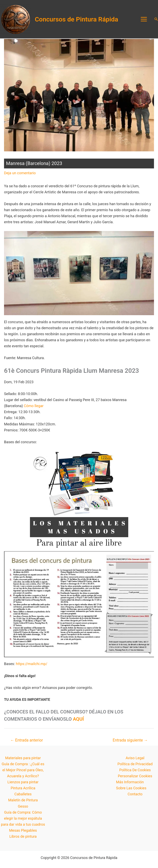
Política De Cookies (135, 772)
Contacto (135, 796)
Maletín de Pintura (23, 802)
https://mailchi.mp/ (32, 666)
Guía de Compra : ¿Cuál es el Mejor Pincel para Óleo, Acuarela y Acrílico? (23, 772)
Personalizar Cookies (135, 778)
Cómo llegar (34, 408)
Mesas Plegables (23, 833)
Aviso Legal (135, 760)
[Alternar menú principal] (144, 20)
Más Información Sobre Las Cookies (131, 787)
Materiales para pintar (23, 760)
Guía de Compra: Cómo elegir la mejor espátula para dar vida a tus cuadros (23, 821)
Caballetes (23, 796)
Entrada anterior (27, 742)
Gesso (23, 808)
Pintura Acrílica (23, 790)
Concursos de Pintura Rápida (79, 20)
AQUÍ (78, 721)
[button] (156, 20)
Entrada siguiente (130, 742)
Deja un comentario (20, 175)
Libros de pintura (23, 839)
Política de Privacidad (135, 766)
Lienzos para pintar (23, 784)
